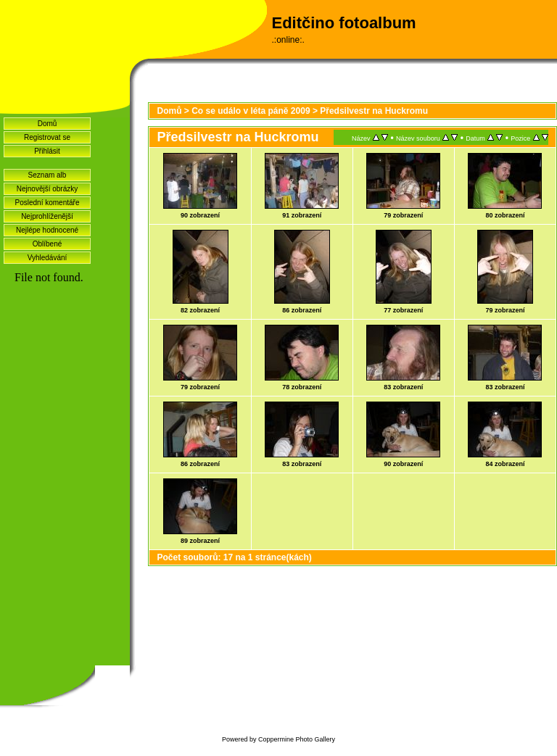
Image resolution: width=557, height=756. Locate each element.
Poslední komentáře (48, 203)
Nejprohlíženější (47, 216)
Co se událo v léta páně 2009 (251, 111)
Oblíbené (48, 244)
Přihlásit (47, 151)
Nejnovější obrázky (47, 189)
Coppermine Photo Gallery (297, 739)
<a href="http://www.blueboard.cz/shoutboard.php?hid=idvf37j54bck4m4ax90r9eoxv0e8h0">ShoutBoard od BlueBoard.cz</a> (65, 465)
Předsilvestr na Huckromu (374, 111)
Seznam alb (48, 175)
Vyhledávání (48, 258)
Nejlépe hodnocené (47, 230)
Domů (48, 124)
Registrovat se (47, 137)
